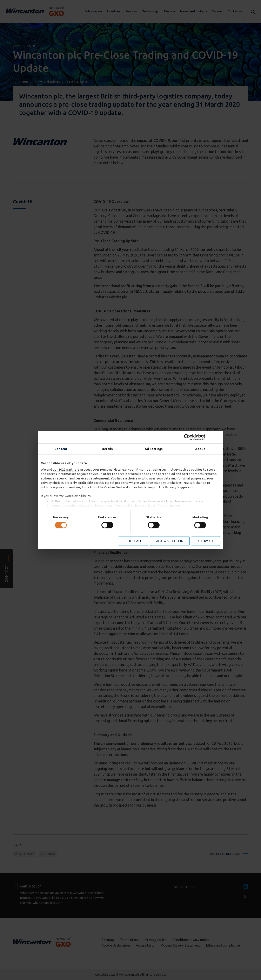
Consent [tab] (61, 449)
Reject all (133, 541)
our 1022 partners (66, 469)
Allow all (206, 541)
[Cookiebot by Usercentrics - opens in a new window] (202, 437)
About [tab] (200, 449)
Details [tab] (107, 449)
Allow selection (170, 541)
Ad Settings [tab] (154, 449)
